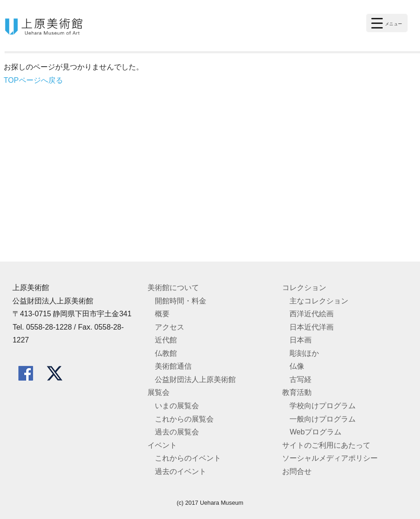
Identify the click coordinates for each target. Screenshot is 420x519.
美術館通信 (173, 366)
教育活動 (297, 392)
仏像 (297, 366)
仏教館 (166, 353)
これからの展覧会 (184, 419)
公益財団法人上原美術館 (195, 379)
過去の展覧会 (177, 432)
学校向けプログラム (323, 406)
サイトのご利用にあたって (326, 445)
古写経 (301, 379)
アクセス (170, 327)
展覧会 (159, 392)
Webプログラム (315, 432)
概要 (162, 314)
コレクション (304, 288)
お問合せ (297, 471)
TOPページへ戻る (33, 80)
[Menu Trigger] (387, 23)
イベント (162, 445)
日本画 (301, 340)
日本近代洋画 (312, 327)
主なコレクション (319, 301)
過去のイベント (181, 471)
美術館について (173, 288)
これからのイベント (188, 458)
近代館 (166, 340)
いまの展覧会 (177, 406)
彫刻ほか (304, 353)
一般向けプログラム (323, 419)
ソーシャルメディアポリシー (330, 458)
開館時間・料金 (181, 301)
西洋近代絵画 (312, 314)
